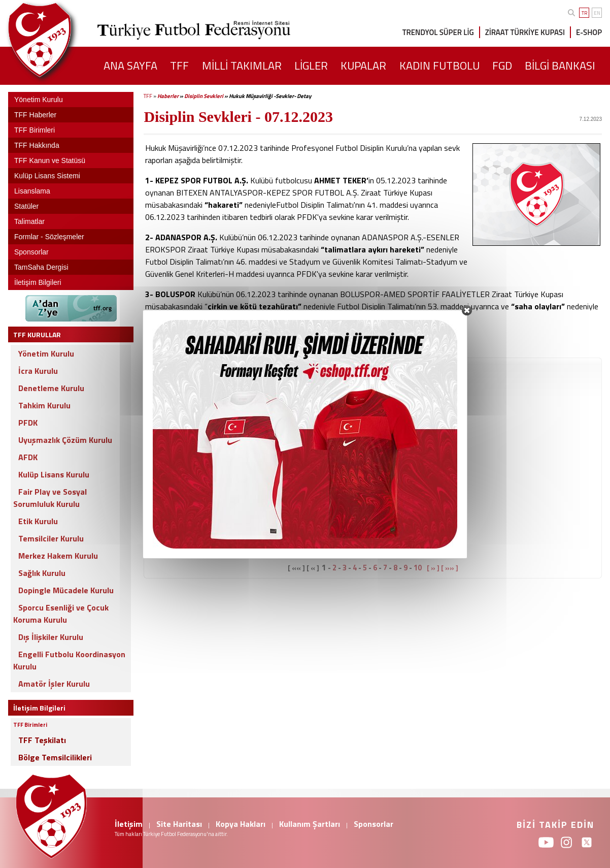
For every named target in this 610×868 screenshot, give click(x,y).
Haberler (168, 96)
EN (597, 13)
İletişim (129, 824)
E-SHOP (589, 32)
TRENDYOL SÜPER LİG (438, 32)
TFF (148, 96)
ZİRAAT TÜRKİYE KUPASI (525, 32)
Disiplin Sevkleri (204, 96)
